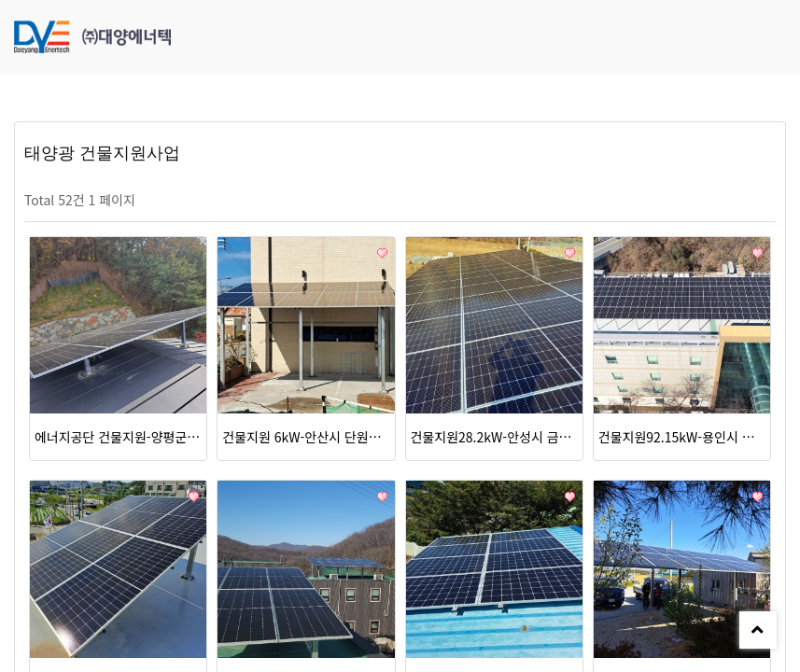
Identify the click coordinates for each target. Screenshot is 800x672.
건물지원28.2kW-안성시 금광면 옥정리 (494, 437)
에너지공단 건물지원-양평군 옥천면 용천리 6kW (118, 437)
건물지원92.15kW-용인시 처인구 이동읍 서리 (682, 437)
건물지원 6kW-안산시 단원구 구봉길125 (306, 437)
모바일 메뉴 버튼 (777, 37)
